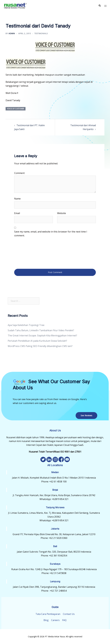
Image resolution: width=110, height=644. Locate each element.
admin (12, 34)
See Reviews (86, 415)
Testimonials (41, 34)
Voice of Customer (16, 109)
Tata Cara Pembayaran (48, 614)
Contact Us (69, 614)
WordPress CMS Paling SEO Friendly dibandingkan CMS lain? (40, 346)
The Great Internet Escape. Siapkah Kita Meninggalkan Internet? (42, 336)
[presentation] (26, 253)
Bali (55, 546)
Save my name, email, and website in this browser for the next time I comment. (51, 234)
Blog (46, 620)
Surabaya (55, 564)
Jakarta (55, 529)
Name (17, 199)
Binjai (55, 490)
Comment (19, 173)
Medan (55, 472)
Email (17, 213)
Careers (55, 620)
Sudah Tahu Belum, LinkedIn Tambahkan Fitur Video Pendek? (41, 330)
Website (62, 213)
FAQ (64, 620)
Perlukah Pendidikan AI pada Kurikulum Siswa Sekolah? (37, 341)
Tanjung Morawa (55, 507)
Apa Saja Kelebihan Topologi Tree (26, 325)
